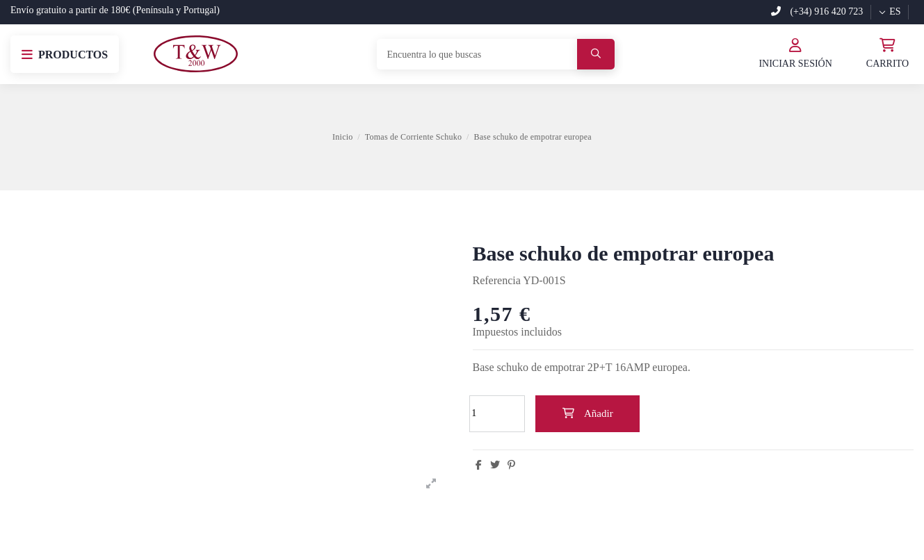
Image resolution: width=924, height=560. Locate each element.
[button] (65, 54)
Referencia (497, 280)
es (889, 11)
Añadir (587, 413)
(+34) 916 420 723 (817, 11)
